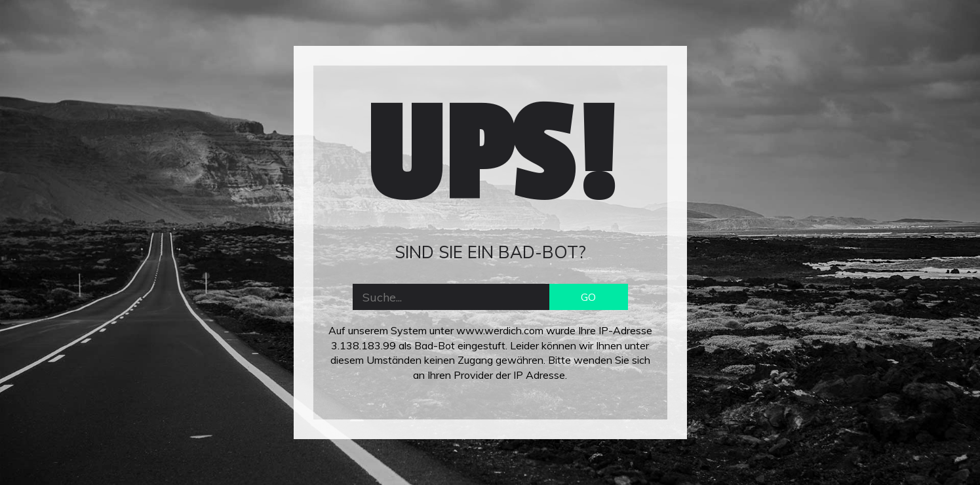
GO (588, 297)
